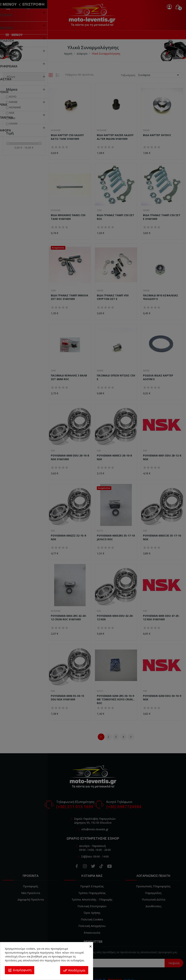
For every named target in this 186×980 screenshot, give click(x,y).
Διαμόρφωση (20, 970)
